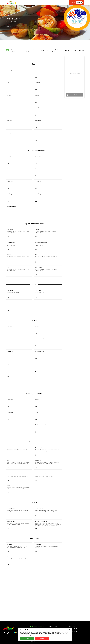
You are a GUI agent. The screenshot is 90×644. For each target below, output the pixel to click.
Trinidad (32, 622)
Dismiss (42, 638)
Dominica (33, 593)
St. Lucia (33, 617)
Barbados (33, 588)
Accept (27, 638)
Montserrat (33, 605)
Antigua (32, 583)
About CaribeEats (73, 583)
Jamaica (32, 603)
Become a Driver (54, 578)
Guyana (32, 600)
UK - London (33, 627)
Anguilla (32, 581)
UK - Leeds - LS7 (35, 625)
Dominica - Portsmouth (36, 595)
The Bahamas (34, 620)
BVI (31, 586)
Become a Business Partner (56, 580)
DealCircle (33, 591)
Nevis (32, 608)
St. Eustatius (34, 612)
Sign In (73, 3)
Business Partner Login (55, 583)
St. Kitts (32, 615)
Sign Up (79, 3)
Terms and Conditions (74, 580)
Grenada (33, 598)
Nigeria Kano (34, 610)
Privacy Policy (72, 578)
